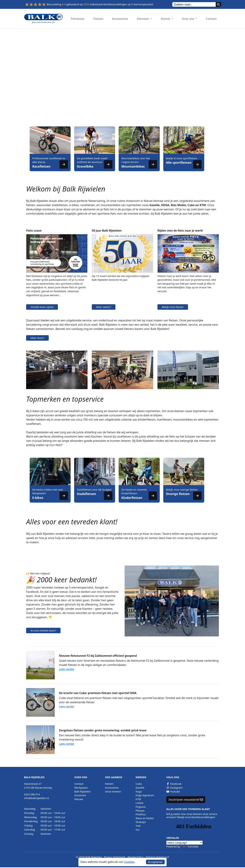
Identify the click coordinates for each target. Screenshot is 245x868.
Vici (138, 830)
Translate (190, 847)
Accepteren (155, 862)
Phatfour (141, 814)
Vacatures (80, 795)
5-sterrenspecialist (142, 4)
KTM (138, 799)
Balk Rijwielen (83, 792)
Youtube (173, 792)
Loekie (139, 803)
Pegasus (141, 807)
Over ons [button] (188, 19)
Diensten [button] (143, 19)
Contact (211, 19)
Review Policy (136, 857)
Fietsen (98, 19)
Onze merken (113, 792)
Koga (139, 792)
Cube (139, 784)
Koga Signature (145, 795)
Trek (138, 826)
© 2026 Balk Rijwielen (89, 857)
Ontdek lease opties (42, 307)
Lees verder (67, 669)
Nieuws (79, 799)
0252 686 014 (32, 794)
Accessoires (120, 19)
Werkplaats (81, 788)
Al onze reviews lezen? (43, 630)
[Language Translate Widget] (184, 843)
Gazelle (140, 788)
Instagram (174, 788)
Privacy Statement (115, 857)
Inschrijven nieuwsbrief (186, 800)
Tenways (141, 822)
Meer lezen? (37, 338)
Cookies (129, 862)
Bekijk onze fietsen (173, 307)
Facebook (174, 784)
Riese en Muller (145, 818)
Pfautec (140, 811)
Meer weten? (104, 307)
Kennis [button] (166, 19)
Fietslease (78, 19)
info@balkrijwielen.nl (36, 798)
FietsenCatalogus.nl (157, 857)
